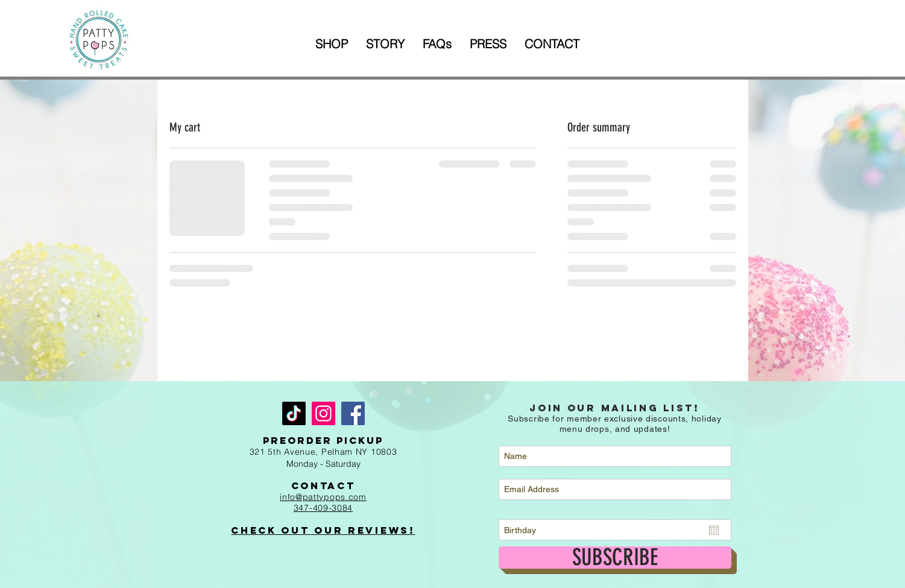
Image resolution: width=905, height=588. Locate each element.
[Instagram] (323, 413)
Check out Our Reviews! (323, 530)
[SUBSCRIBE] (615, 558)
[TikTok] (294, 413)
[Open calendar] (714, 530)
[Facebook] (353, 413)
